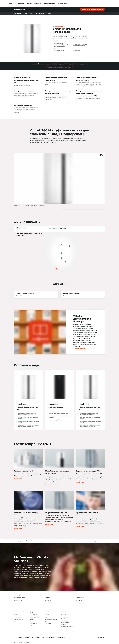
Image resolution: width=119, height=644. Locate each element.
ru (15, 541)
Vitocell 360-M (29, 541)
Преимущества (29, 14)
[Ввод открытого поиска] (104, 3)
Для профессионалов (49, 3)
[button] (99, 541)
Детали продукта (39, 14)
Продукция (21, 3)
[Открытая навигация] (10, 3)
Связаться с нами (62, 3)
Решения (29, 3)
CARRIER (29, 642)
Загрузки (49, 14)
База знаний (38, 3)
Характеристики (18, 14)
